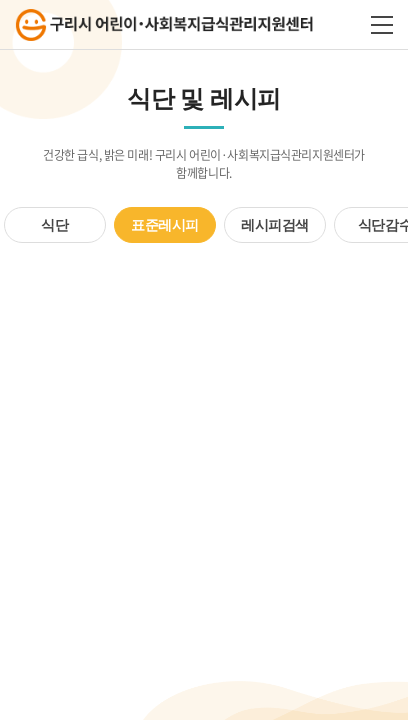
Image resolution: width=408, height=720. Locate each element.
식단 (54, 225)
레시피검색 (275, 225)
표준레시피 (165, 225)
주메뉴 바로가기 (0, 0)
